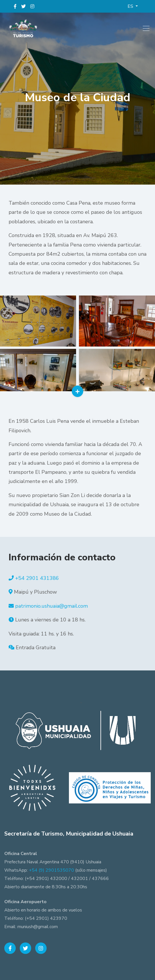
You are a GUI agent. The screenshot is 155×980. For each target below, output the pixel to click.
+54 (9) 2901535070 (51, 870)
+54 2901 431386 (37, 578)
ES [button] (131, 6)
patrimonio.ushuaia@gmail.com (51, 606)
